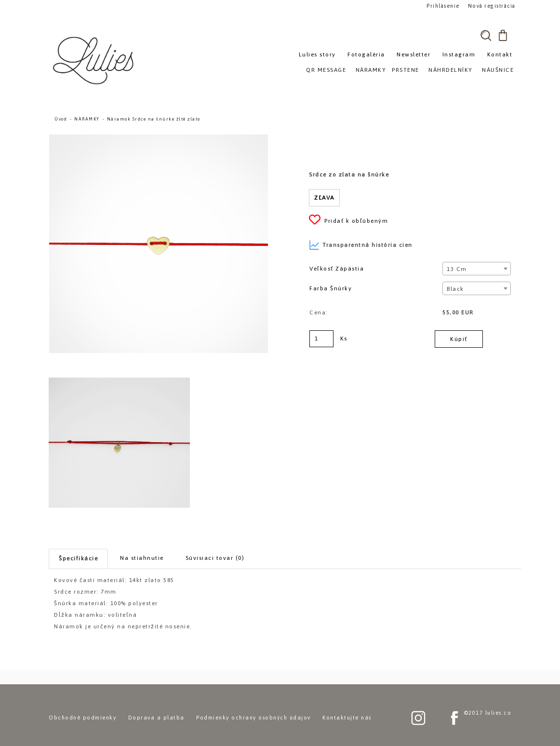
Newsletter (413, 54)
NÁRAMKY (87, 119)
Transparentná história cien (361, 245)
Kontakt (500, 54)
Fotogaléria (366, 54)
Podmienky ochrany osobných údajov (253, 718)
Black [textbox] (455, 289)
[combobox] (476, 269)
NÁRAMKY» (373, 70)
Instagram (459, 54)
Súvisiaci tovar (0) (215, 558)
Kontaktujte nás (347, 718)
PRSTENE (406, 70)
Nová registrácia (490, 6)
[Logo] (94, 60)
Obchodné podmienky (82, 718)
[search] (486, 35)
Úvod (61, 119)
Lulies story (317, 54)
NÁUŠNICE (498, 70)
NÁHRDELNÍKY (451, 70)
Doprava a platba (156, 718)
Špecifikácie (78, 558)
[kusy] (321, 339)
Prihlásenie (443, 6)
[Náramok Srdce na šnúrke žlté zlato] (159, 139)
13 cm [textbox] (457, 269)
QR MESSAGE (326, 70)
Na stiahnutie (142, 558)
